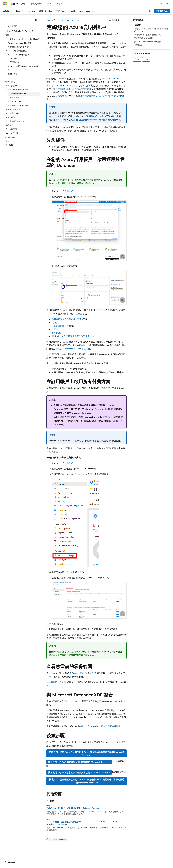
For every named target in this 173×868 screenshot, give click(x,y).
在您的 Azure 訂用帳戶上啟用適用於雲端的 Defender (151, 30)
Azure (56, 20)
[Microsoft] (5, 4)
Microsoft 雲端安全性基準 (69, 336)
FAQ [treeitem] (9, 78)
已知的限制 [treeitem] (12, 74)
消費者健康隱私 (60, 860)
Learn (49, 20)
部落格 (28, 860)
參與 (38, 860)
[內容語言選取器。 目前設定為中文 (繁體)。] (11, 853)
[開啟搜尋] (162, 4)
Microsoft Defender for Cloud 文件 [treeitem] (20, 31)
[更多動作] (124, 20)
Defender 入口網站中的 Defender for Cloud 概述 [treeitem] (23, 57)
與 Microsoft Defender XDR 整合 (148, 42)
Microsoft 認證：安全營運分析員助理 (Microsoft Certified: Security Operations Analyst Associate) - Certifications (83, 823)
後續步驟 (138, 45)
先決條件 (138, 25)
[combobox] (22, 26)
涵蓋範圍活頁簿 (54, 682)
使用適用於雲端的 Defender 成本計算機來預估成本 (96, 120)
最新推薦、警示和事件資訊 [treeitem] (19, 47)
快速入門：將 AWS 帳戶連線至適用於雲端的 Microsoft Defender (79, 762)
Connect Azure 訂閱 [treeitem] (18, 93)
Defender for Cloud (69, 20)
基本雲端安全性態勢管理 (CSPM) (67, 319)
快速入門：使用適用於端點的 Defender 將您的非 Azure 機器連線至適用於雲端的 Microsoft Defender (87, 781)
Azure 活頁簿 (78, 673)
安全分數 (56, 333)
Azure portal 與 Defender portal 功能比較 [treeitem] (24, 68)
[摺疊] (37, 20)
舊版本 (19, 860)
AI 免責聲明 (8, 860)
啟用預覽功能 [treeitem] (13, 62)
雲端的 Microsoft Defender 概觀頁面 (73, 349)
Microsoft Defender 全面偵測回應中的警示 (100, 726)
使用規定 (76, 860)
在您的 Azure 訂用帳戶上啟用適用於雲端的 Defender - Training (73, 808)
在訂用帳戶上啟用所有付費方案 (147, 35)
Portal (149, 11)
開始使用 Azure (162, 11)
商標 (85, 860)
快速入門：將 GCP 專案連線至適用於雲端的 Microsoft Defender (79, 772)
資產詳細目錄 (58, 326)
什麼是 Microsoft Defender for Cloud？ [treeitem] (24, 39)
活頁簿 (55, 329)
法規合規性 (89, 336)
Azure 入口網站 (64, 191)
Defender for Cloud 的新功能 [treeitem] (19, 43)
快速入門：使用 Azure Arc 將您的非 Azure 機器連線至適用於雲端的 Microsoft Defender (87, 753)
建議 (54, 322)
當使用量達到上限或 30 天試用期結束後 (72, 89)
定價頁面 (60, 96)
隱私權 (46, 860)
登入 (168, 4)
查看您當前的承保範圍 (144, 38)
